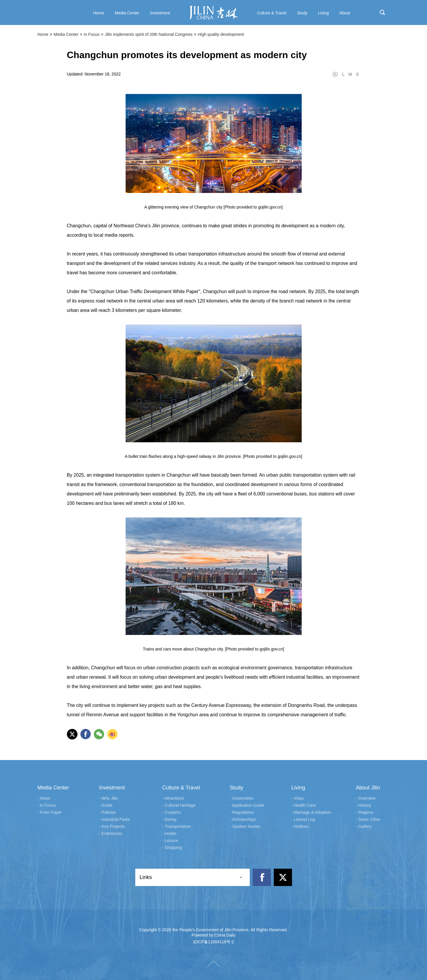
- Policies (108, 812)
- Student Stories (245, 826)
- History (364, 805)
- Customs (172, 812)
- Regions (365, 812)
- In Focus (47, 805)
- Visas (298, 798)
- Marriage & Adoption (311, 812)
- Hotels (169, 833)
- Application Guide (247, 805)
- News (44, 798)
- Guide (106, 805)
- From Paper (50, 812)
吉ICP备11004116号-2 (213, 942)
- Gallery (364, 826)
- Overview (366, 798)
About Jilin (368, 788)
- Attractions (173, 798)
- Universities (242, 798)
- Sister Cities (368, 819)
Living (298, 788)
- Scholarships (243, 819)
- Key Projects (112, 826)
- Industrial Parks (115, 819)
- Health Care (304, 805)
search (382, 12)
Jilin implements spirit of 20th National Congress (149, 34)
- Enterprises (111, 833)
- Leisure (170, 841)
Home (43, 34)
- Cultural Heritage (179, 805)
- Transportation (177, 826)
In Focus (92, 34)
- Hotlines (300, 826)
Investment (112, 788)
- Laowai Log (303, 819)
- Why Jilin (109, 798)
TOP (213, 964)
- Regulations (242, 812)
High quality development (221, 34)
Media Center (66, 34)
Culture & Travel (181, 788)
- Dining (169, 819)
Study (237, 788)
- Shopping (172, 848)
